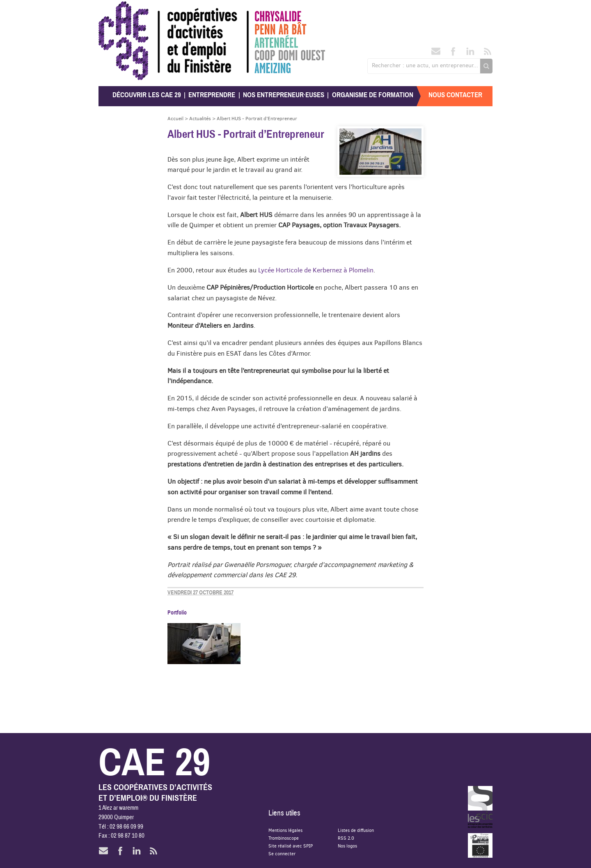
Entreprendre (212, 95)
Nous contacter (455, 95)
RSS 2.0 (346, 838)
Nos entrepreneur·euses (284, 95)
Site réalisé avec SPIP (291, 846)
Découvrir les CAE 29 (147, 95)
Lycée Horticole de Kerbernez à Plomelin (316, 270)
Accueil (175, 118)
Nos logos (347, 846)
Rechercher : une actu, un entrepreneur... (425, 65)
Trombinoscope (284, 838)
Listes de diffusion (356, 830)
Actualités (200, 118)
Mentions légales (285, 830)
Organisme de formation (373, 95)
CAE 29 (116, 9)
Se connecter (282, 853)
